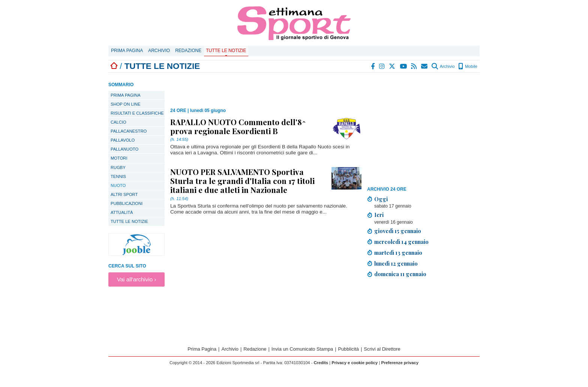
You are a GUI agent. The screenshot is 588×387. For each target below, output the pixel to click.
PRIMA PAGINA (125, 95)
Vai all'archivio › (137, 279)
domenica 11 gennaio (400, 274)
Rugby (118, 167)
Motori (119, 158)
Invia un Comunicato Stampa (302, 349)
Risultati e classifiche (137, 113)
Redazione (188, 51)
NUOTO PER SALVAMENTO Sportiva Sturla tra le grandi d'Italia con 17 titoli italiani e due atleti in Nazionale (242, 181)
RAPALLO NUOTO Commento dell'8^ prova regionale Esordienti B (238, 126)
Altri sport (124, 194)
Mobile (468, 66)
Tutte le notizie (226, 51)
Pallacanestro (129, 131)
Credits (321, 363)
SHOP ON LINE (125, 104)
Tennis (118, 176)
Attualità (122, 212)
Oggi (381, 199)
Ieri (379, 215)
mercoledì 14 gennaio (401, 242)
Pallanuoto (124, 149)
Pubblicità (348, 349)
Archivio (159, 51)
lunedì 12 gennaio (396, 263)
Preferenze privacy (400, 363)
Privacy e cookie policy (355, 363)
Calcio (118, 122)
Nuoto (118, 185)
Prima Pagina (127, 51)
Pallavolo (123, 140)
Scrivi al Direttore (382, 349)
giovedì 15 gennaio (398, 231)
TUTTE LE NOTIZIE (129, 221)
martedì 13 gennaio (398, 253)
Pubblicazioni (127, 203)
